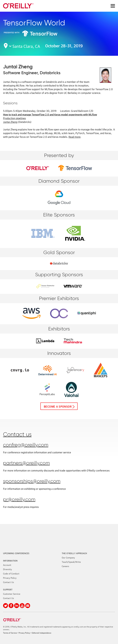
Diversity (7, 569)
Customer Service (12, 594)
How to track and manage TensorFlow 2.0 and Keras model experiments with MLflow (50, 114)
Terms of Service (10, 633)
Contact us (17, 435)
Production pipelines (14, 118)
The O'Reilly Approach (74, 553)
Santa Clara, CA (26, 46)
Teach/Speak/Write (71, 562)
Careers (65, 566)
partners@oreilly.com (26, 463)
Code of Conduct (11, 573)
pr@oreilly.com (19, 500)
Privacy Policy (10, 578)
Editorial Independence (41, 633)
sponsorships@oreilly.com (32, 481)
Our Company (68, 557)
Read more (75, 137)
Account (7, 565)
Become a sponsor (58, 406)
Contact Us (8, 582)
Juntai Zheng (10, 122)
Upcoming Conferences (16, 553)
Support (8, 589)
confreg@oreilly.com (26, 445)
